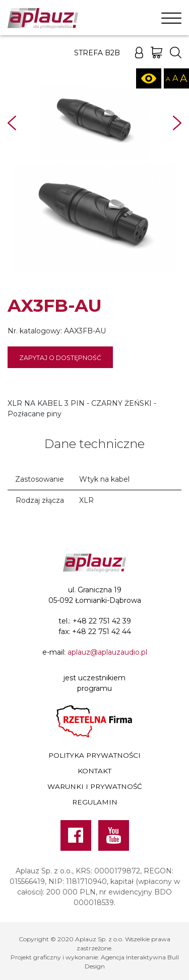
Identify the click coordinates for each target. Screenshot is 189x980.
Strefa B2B (97, 53)
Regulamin (95, 802)
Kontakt (94, 771)
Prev (12, 123)
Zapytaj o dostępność (60, 358)
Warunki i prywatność (95, 786)
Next (177, 123)
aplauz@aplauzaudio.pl (107, 652)
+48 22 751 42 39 (102, 621)
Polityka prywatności (94, 755)
